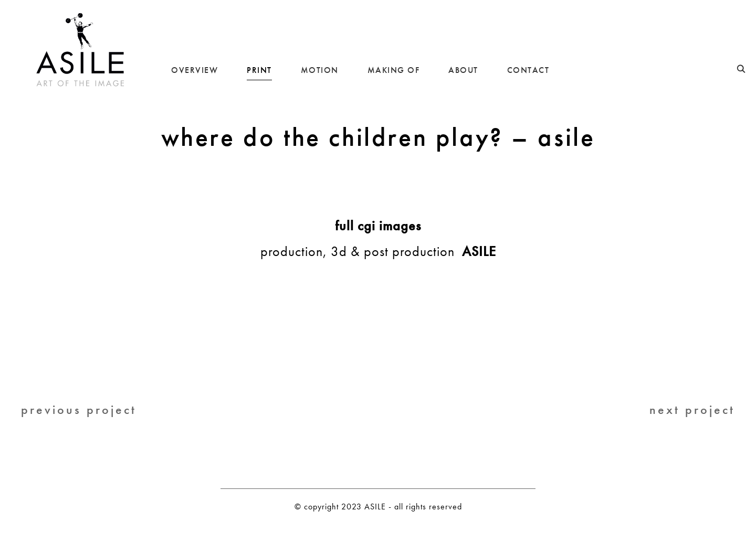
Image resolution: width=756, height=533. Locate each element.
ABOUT (463, 70)
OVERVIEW (195, 70)
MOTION (320, 70)
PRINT (259, 70)
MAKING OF (394, 70)
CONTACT (528, 70)
